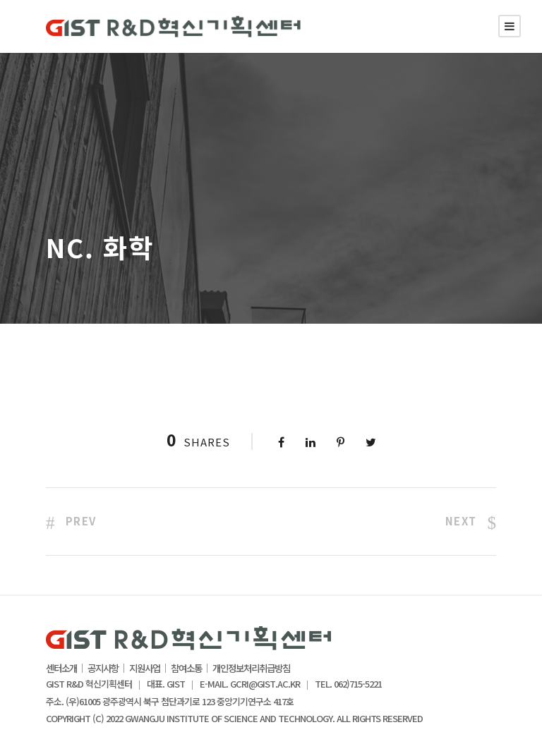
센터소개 (61, 669)
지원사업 (145, 669)
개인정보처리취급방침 (251, 669)
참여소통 (186, 669)
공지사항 (103, 669)
